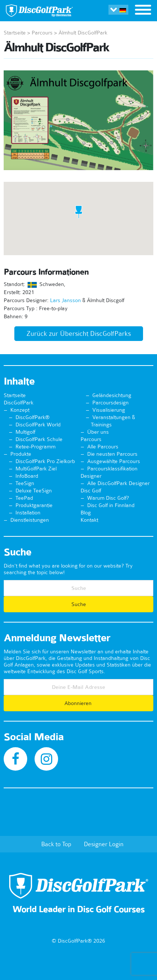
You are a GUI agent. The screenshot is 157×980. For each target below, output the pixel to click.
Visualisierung (109, 410)
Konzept (20, 410)
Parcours (42, 33)
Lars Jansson (65, 300)
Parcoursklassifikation (112, 469)
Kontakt (89, 520)
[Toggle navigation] (143, 11)
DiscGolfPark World (38, 425)
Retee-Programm (35, 447)
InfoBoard (27, 476)
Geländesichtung (112, 395)
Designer (91, 476)
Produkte (21, 454)
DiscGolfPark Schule (39, 439)
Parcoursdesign (110, 403)
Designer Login (104, 844)
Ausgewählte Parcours (114, 461)
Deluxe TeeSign (34, 491)
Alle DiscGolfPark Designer (118, 483)
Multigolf (25, 432)
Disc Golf (91, 491)
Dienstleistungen (30, 520)
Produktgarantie (34, 505)
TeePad (24, 498)
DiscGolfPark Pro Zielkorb (45, 461)
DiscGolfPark (19, 403)
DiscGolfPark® (33, 417)
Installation (28, 513)
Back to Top (56, 844)
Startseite (15, 33)
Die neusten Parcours (112, 454)
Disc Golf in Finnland (111, 505)
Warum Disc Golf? (108, 498)
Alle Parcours (103, 447)
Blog (86, 513)
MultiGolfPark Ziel (36, 469)
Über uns (98, 432)
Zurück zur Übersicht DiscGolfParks (79, 334)
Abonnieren (79, 703)
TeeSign (25, 483)
